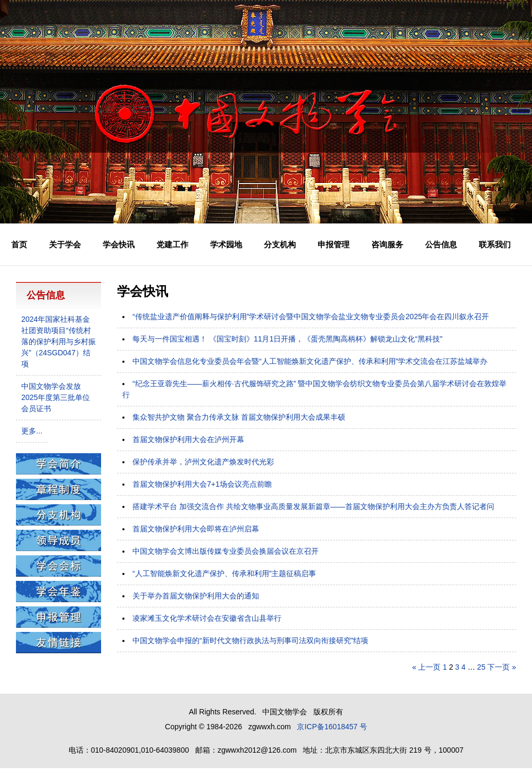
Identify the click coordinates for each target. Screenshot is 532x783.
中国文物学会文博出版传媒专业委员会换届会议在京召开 (226, 551)
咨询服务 (387, 244)
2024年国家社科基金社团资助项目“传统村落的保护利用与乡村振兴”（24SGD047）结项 (59, 341)
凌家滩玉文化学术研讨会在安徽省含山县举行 (207, 618)
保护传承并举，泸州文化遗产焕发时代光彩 (203, 462)
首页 (19, 244)
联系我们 (495, 244)
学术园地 (226, 244)
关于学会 (65, 244)
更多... (32, 431)
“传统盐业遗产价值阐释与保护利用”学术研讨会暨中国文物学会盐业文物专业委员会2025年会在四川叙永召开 (311, 316)
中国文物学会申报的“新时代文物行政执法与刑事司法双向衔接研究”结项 (250, 640)
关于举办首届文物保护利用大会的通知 (196, 596)
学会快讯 (119, 244)
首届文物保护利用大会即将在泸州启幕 (196, 529)
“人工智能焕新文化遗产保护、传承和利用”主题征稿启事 (224, 573)
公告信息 (441, 244)
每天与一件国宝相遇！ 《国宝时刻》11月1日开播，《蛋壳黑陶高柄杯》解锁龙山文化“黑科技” (288, 339)
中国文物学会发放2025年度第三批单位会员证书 (56, 397)
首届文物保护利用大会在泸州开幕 (188, 439)
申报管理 (334, 244)
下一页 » (502, 667)
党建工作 (172, 244)
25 (481, 667)
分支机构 (280, 244)
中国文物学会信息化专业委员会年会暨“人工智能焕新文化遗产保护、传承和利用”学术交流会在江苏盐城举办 (310, 361)
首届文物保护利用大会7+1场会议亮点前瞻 (202, 484)
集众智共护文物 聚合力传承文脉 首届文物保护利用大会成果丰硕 (239, 417)
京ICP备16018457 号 (332, 727)
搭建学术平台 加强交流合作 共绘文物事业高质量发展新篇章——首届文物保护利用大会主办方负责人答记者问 (313, 506)
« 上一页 (427, 667)
